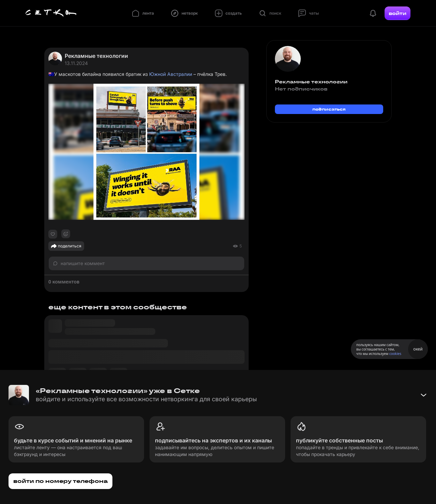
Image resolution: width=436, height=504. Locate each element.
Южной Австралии (171, 74)
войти (398, 13)
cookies (395, 354)
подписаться (329, 109)
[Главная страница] (51, 13)
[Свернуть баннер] (423, 395)
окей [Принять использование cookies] (418, 349)
